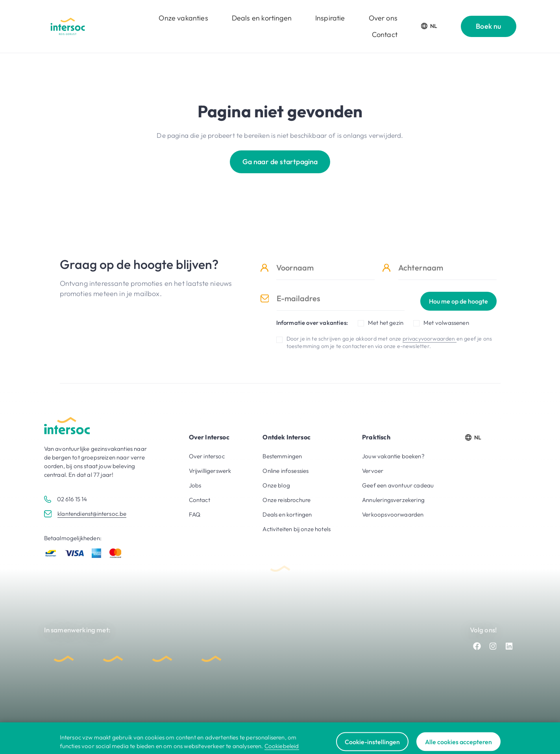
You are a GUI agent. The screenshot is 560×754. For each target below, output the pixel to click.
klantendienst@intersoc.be (92, 514)
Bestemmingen (282, 456)
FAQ (195, 514)
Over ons (383, 18)
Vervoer (373, 471)
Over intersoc (207, 456)
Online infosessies (286, 471)
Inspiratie (330, 18)
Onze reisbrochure (286, 500)
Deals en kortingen (262, 18)
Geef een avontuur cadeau (398, 485)
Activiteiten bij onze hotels (297, 529)
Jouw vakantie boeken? (393, 456)
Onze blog (276, 485)
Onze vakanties (183, 18)
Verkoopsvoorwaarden (393, 514)
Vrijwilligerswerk (210, 471)
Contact (385, 34)
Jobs (195, 485)
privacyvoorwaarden (430, 339)
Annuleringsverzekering (393, 500)
